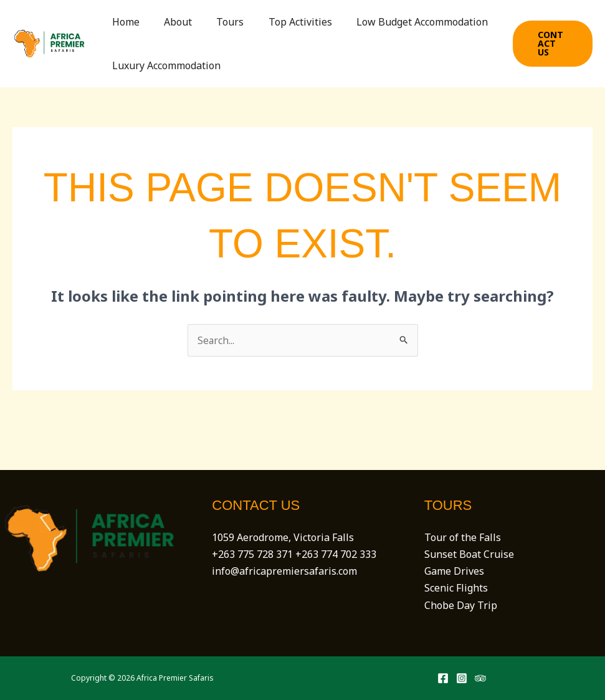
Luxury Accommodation (164, 65)
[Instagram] (462, 678)
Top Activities (284, 22)
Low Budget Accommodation (402, 22)
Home (123, 22)
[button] (551, 44)
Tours (219, 22)
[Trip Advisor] (480, 678)
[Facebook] (443, 678)
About (171, 22)
